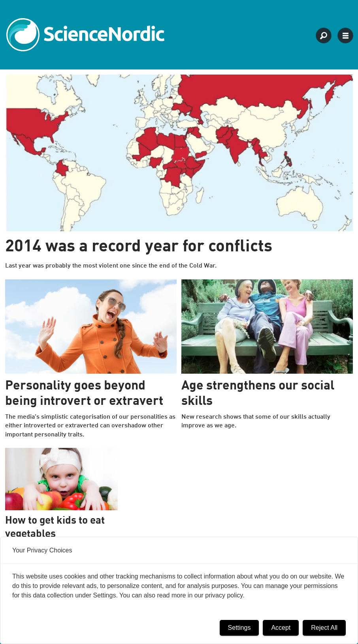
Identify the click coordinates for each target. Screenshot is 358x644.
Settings (239, 628)
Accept (281, 628)
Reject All (324, 628)
